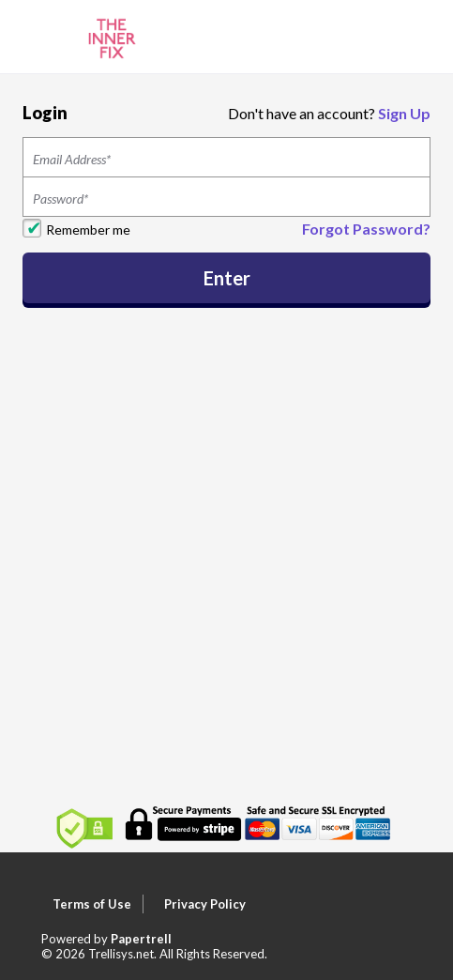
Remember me (88, 230)
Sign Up (404, 113)
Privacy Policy (205, 904)
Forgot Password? (366, 229)
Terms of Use (92, 904)
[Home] (112, 35)
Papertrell (141, 939)
